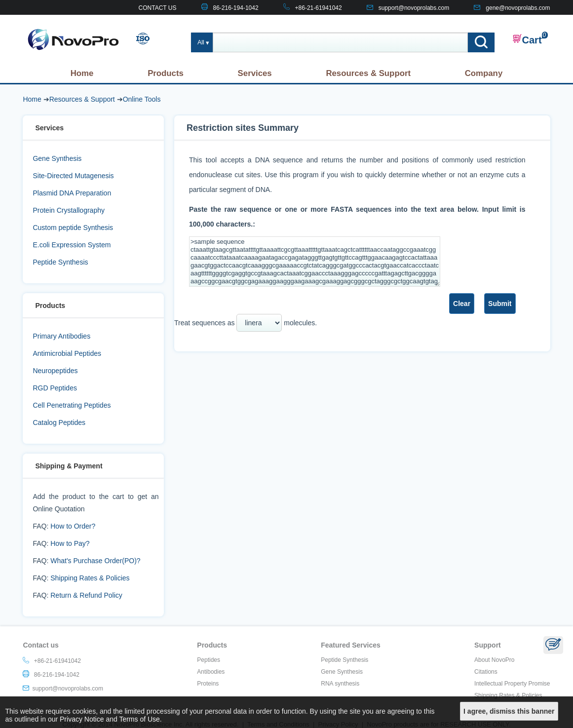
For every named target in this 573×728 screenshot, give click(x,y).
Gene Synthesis (57, 158)
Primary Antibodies (61, 336)
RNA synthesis (340, 684)
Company (484, 73)
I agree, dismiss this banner (509, 711)
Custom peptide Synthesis (73, 228)
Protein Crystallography (69, 210)
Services (255, 73)
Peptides (209, 660)
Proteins (208, 684)
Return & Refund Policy (86, 595)
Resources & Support (368, 73)
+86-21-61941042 (319, 8)
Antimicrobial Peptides (67, 353)
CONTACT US (158, 8)
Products (166, 73)
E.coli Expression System (72, 245)
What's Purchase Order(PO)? (95, 561)
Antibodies (211, 672)
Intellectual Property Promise (512, 684)
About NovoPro (494, 660)
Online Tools (142, 99)
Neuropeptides (55, 371)
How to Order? (73, 526)
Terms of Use (139, 719)
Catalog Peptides (59, 422)
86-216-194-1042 (236, 8)
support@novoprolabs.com (414, 8)
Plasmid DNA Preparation (72, 193)
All (201, 42)
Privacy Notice (82, 719)
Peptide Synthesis (60, 262)
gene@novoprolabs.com (518, 8)
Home (82, 73)
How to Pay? (70, 543)
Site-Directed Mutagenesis (73, 176)
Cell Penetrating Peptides (72, 405)
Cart (527, 39)
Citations (486, 672)
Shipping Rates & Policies (90, 578)
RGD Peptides (55, 388)
